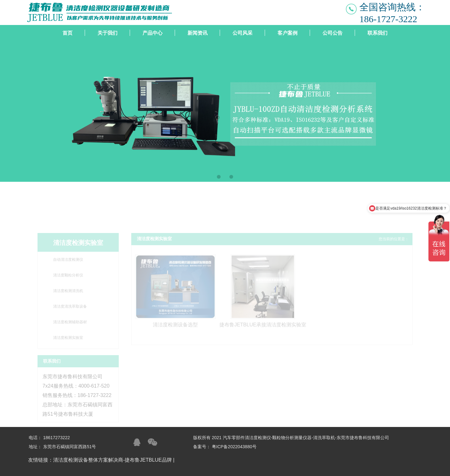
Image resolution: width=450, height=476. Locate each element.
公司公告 (332, 33)
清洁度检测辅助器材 (70, 322)
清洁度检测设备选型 (175, 325)
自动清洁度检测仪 (68, 260)
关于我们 (107, 33)
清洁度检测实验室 (68, 338)
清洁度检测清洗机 (68, 291)
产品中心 (152, 33)
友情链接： (41, 460)
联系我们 (377, 33)
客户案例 (287, 33)
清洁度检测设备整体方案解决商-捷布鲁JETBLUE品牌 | (115, 460)
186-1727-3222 (388, 19)
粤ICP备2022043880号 (234, 447)
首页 (67, 33)
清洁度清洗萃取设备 (70, 306)
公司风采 (242, 33)
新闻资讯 (197, 33)
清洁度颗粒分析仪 (68, 275)
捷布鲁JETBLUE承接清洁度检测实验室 (263, 325)
